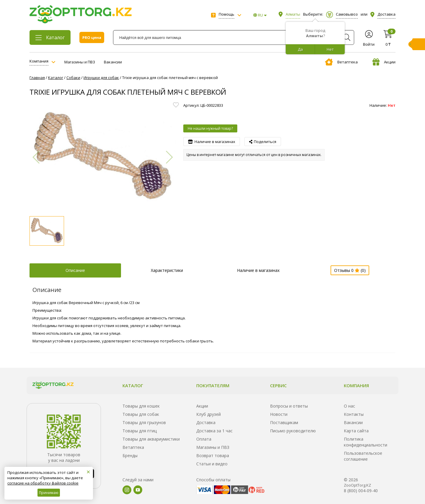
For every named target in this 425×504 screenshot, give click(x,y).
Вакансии (113, 62)
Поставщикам (284, 422)
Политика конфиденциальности (366, 442)
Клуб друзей (209, 414)
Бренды (130, 455)
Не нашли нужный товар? (210, 128)
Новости (279, 414)
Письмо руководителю (293, 431)
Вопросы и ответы (289, 406)
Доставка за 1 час (214, 431)
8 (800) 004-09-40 (361, 491)
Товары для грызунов (144, 422)
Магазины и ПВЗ (80, 62)
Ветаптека (341, 62)
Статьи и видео (212, 464)
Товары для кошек (141, 406)
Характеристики (167, 270)
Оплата (204, 439)
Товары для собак (141, 414)
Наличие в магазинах (258, 270)
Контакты (354, 414)
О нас (349, 406)
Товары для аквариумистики (151, 439)
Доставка (206, 422)
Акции (384, 62)
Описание (75, 270)
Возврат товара (213, 455)
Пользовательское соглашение (363, 456)
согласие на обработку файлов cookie (43, 483)
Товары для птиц (140, 431)
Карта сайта (356, 431)
